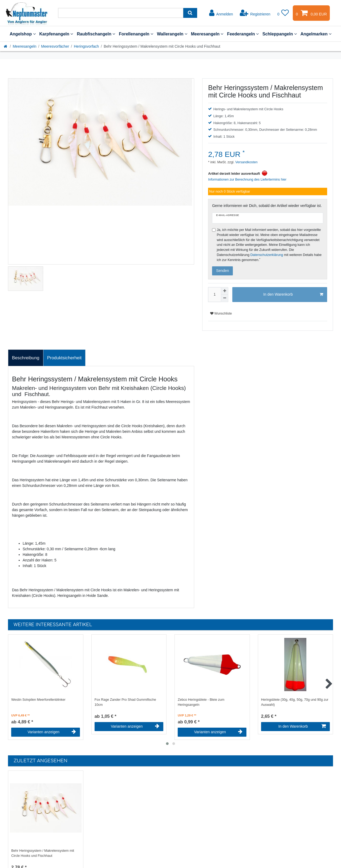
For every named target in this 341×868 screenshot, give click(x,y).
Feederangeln (243, 34)
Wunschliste (221, 313)
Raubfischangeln (96, 34)
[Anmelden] (221, 13)
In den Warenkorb (293, 295)
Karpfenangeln (56, 34)
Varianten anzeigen (52, 732)
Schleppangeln (280, 34)
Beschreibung (26, 358)
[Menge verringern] (225, 298)
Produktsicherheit (64, 358)
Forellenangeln (136, 34)
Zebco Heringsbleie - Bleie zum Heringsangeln (201, 702)
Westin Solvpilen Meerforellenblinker (38, 700)
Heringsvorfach (86, 46)
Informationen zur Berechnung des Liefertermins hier (247, 180)
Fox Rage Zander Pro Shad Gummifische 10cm (125, 702)
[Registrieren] (255, 13)
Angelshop (23, 34)
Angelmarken (316, 34)
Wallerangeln (172, 34)
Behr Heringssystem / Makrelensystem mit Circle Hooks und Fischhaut (43, 853)
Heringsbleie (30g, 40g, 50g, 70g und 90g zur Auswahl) (295, 702)
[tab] (26, 358)
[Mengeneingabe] (214, 295)
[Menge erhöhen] (225, 291)
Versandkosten (246, 162)
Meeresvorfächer (55, 46)
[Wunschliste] (283, 13)
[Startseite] (6, 46)
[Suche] (190, 13)
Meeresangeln (207, 34)
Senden (222, 271)
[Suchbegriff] (121, 13)
